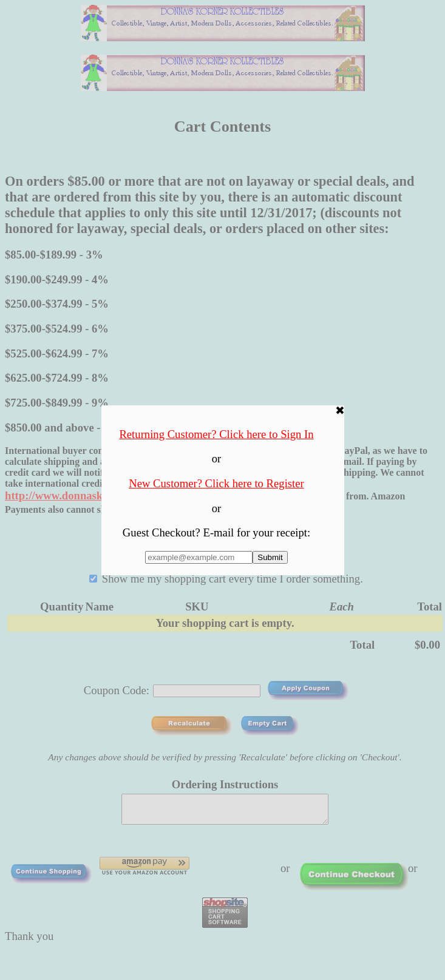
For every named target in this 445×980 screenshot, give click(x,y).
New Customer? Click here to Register (216, 483)
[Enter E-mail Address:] (199, 557)
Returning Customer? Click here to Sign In (216, 434)
